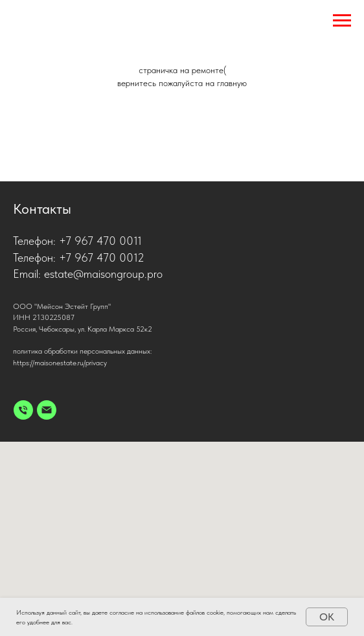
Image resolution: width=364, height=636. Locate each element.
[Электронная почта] (47, 410)
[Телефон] (23, 410)
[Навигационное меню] (342, 21)
